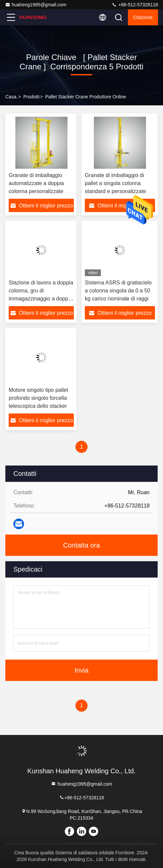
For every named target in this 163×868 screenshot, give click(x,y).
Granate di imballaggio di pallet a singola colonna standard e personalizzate (115, 183)
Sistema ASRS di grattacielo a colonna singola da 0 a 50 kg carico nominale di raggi (118, 291)
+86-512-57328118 (135, 5)
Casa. (12, 97)
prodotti (31, 97)
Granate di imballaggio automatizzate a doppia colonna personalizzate (36, 183)
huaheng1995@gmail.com (36, 5)
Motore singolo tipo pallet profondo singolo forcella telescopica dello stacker (38, 398)
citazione (143, 17)
